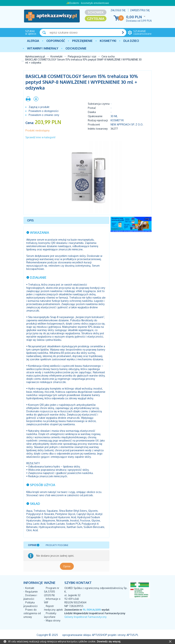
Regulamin (31, 592)
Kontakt (30, 588)
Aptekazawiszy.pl (35, 56)
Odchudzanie (76, 48)
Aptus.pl (133, 635)
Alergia (33, 41)
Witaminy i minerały (43, 48)
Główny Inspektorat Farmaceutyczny (86, 617)
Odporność (56, 41)
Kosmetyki (108, 41)
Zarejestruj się (140, 10)
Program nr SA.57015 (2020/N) (52, 592)
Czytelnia (96, 19)
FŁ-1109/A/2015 (92, 610)
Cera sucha (108, 56)
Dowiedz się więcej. (109, 641)
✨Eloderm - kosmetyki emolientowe (88, 3)
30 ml (114, 116)
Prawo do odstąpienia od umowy (32, 613)
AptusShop (100, 635)
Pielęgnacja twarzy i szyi (82, 56)
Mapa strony (53, 620)
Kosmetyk (117, 120)
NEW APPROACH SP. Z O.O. (127, 124)
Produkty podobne (57, 545)
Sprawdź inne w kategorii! (40, 137)
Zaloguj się (118, 10)
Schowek (96, 12)
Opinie (67, 566)
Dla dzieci (131, 41)
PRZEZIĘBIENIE (82, 41)
